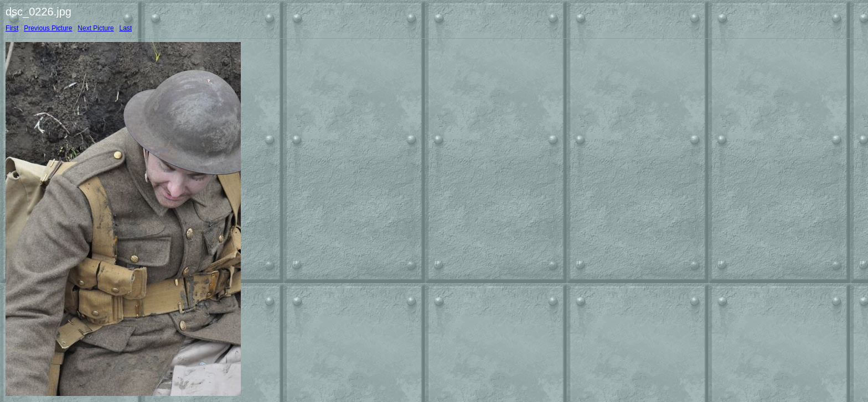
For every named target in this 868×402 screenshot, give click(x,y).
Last (125, 28)
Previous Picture (48, 28)
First (12, 28)
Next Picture (95, 28)
